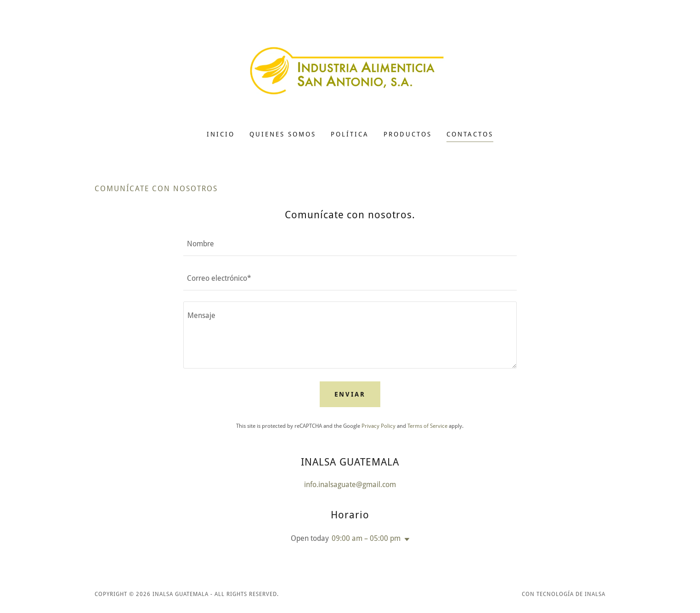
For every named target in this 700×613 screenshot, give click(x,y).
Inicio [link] (221, 134)
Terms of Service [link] (427, 426)
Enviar (350, 394)
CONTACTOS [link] (470, 134)
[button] (405, 539)
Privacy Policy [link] (378, 426)
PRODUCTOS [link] (408, 134)
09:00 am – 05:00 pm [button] (366, 538)
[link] (350, 71)
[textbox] (350, 244)
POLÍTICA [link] (350, 134)
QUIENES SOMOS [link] (283, 134)
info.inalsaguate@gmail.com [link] (350, 485)
